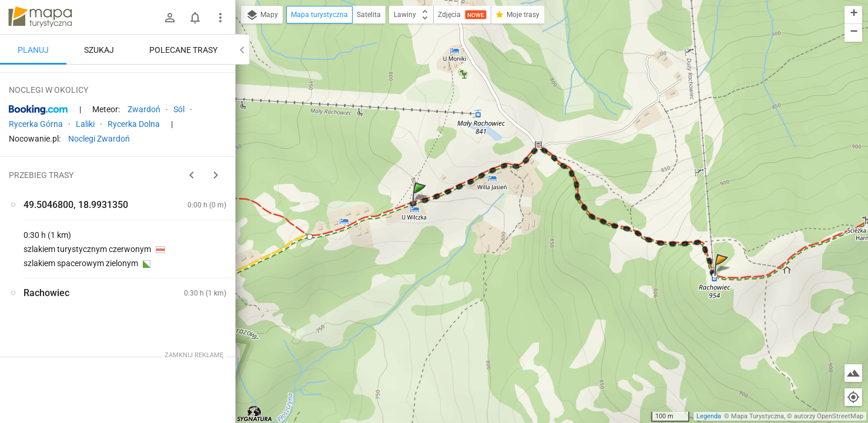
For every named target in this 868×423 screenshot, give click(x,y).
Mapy (262, 15)
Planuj (33, 50)
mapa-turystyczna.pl (40, 17)
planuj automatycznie (189, 153)
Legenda (709, 416)
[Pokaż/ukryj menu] (220, 18)
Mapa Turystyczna (758, 416)
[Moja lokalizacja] (853, 397)
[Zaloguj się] (170, 18)
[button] (421, 205)
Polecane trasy (183, 50)
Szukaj (99, 50)
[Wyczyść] (222, 77)
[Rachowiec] (71, 251)
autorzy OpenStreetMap (829, 416)
